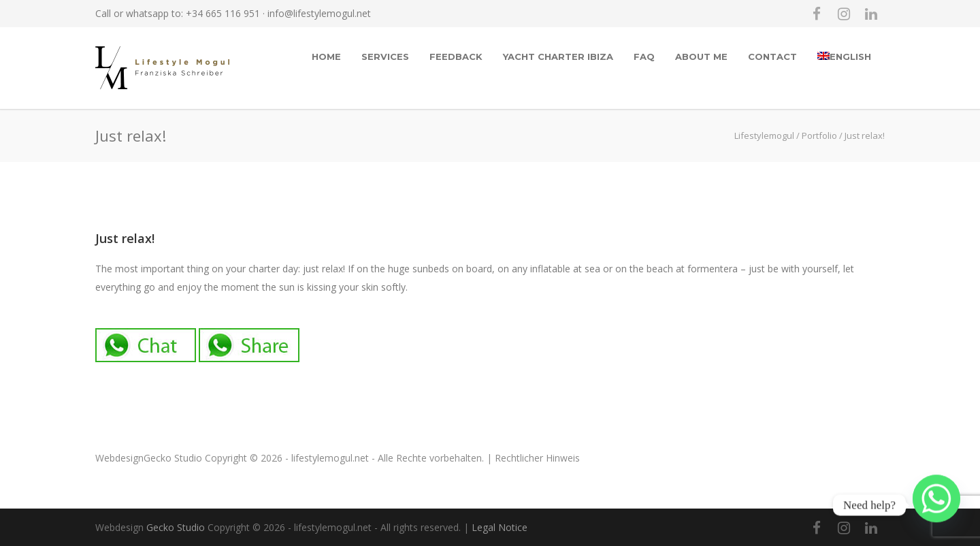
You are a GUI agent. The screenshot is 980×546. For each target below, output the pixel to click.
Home (326, 57)
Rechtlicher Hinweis (537, 458)
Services (385, 57)
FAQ (644, 57)
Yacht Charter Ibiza (558, 57)
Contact (772, 57)
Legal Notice (500, 527)
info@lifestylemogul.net (319, 13)
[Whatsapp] (936, 505)
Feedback (456, 57)
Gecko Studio (173, 458)
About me (701, 57)
